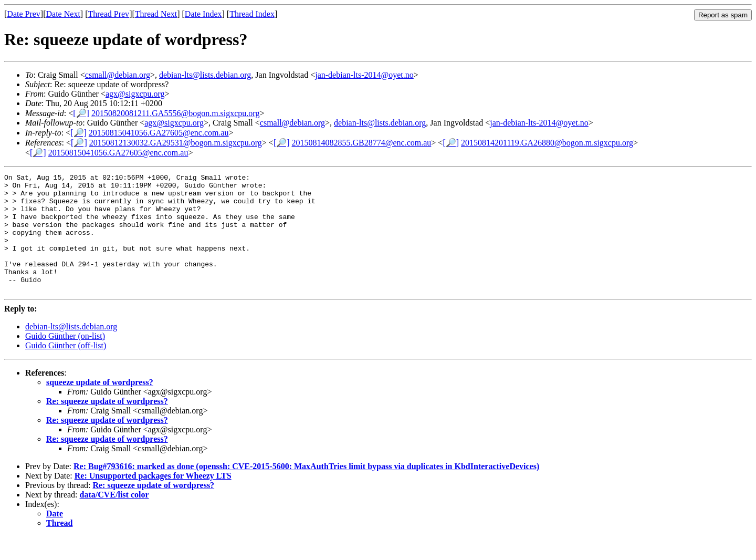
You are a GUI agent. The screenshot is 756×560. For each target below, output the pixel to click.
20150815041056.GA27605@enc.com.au (159, 133)
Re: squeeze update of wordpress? (107, 425)
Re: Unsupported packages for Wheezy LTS (153, 499)
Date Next (63, 14)
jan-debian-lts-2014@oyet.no (364, 75)
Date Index (203, 14)
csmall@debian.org (118, 75)
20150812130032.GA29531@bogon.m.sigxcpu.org (176, 143)
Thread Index (252, 14)
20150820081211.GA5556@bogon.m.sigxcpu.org (176, 113)
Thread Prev (108, 14)
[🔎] (81, 113)
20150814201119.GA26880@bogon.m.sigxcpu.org (547, 143)
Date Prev (24, 14)
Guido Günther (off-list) (66, 369)
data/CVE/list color (114, 518)
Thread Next (156, 14)
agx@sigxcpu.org (135, 94)
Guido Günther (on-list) (65, 360)
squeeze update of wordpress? (100, 406)
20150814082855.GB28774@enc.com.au (362, 143)
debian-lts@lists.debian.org (205, 75)
